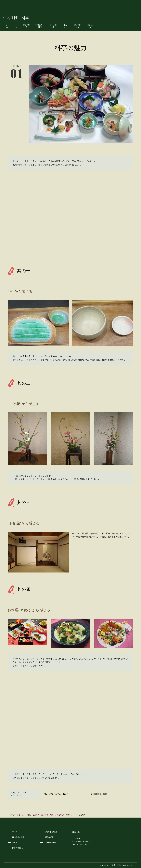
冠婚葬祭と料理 (40, 26)
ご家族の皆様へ (51, 843)
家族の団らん (78, 26)
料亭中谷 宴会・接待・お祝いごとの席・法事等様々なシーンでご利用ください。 (40, 815)
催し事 (7, 26)
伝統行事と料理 (51, 832)
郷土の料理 (53, 26)
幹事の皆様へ (17, 848)
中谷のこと (65, 26)
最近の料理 (49, 837)
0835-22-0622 (82, 844)
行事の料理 (27, 26)
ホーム (16, 26)
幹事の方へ (90, 26)
